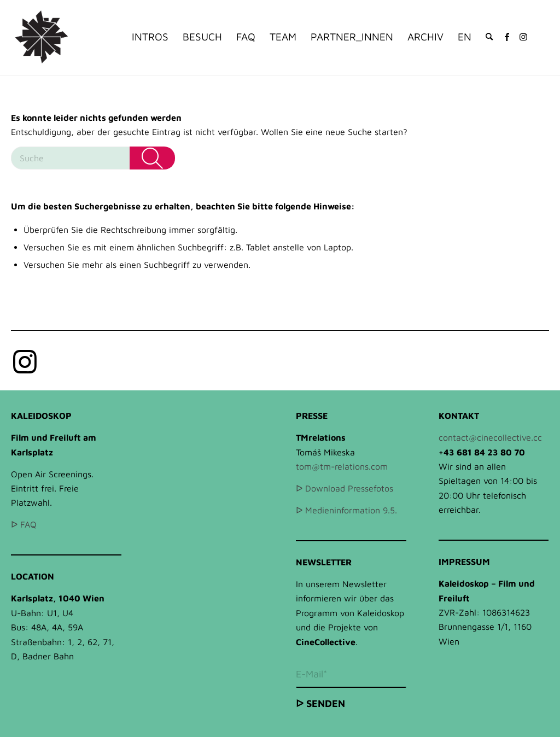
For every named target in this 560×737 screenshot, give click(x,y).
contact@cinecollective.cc (490, 437)
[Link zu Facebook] (507, 37)
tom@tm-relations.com (342, 466)
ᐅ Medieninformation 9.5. (346, 510)
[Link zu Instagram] (523, 37)
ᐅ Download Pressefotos (345, 488)
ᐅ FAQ (24, 524)
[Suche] (489, 37)
